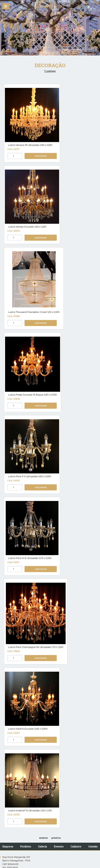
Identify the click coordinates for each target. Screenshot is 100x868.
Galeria (43, 846)
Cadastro (76, 846)
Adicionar (41, 156)
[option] (50, 28)
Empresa (8, 846)
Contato (93, 846)
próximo (56, 838)
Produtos (26, 846)
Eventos (59, 846)
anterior (44, 838)
